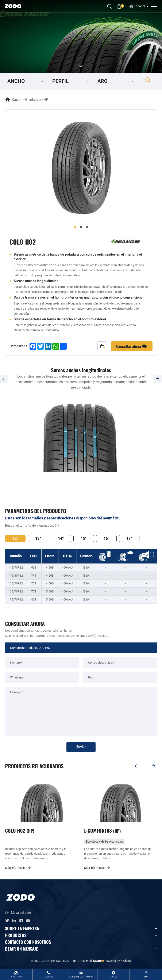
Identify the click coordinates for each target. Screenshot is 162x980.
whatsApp (16, 977)
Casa (16, 100)
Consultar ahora (132, 346)
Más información (18, 869)
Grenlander (33, 100)
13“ (38, 538)
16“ (106, 538)
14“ (61, 538)
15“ (84, 538)
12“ (15, 538)
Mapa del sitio (18, 914)
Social (113, 977)
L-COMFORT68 (103, 831)
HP (46, 100)
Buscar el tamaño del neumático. (32, 526)
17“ (129, 538)
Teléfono (49, 977)
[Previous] (136, 766)
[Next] (154, 766)
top (146, 977)
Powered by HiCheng (118, 962)
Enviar (81, 747)
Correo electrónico (81, 977)
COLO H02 (20, 831)
